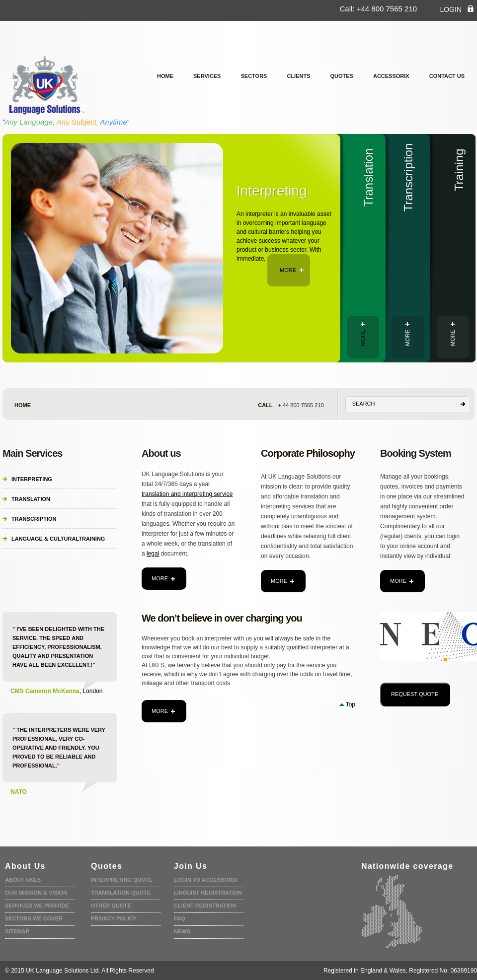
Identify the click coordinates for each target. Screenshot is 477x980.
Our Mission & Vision (36, 893)
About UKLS (23, 880)
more (292, 270)
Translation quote (121, 893)
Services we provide (37, 906)
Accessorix (391, 76)
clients (298, 76)
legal (153, 554)
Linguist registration (208, 893)
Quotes (342, 76)
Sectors (254, 76)
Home (165, 76)
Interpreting (32, 479)
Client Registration (205, 906)
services (207, 76)
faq (180, 918)
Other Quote (111, 906)
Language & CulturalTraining (58, 539)
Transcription (34, 519)
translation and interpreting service (187, 494)
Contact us (447, 76)
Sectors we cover (34, 918)
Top (351, 704)
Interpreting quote (122, 880)
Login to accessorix (206, 880)
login (457, 9)
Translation (31, 499)
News (182, 931)
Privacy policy (114, 918)
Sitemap (17, 931)
